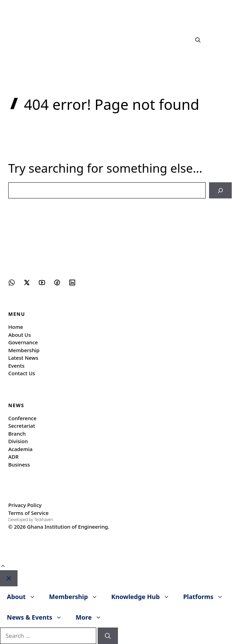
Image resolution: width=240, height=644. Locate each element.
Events (16, 366)
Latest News (23, 358)
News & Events (38, 617)
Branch (17, 434)
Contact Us (22, 373)
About (25, 597)
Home (16, 327)
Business (19, 464)
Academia (20, 449)
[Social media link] (12, 283)
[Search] (220, 191)
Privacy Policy (25, 505)
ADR (13, 457)
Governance (23, 342)
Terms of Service (28, 513)
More (92, 617)
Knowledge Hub (144, 597)
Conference (22, 418)
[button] (198, 40)
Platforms (207, 597)
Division (18, 441)
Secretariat (22, 426)
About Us (20, 335)
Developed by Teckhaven (31, 520)
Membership (24, 350)
